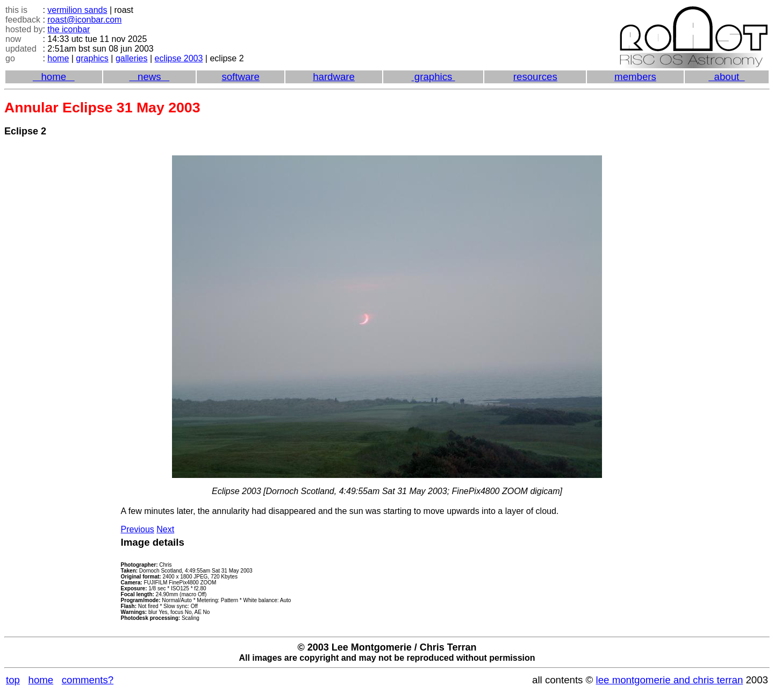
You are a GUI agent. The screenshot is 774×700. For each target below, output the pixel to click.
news (149, 77)
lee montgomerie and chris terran (670, 680)
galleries (132, 58)
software (241, 77)
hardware (334, 77)
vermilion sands (77, 10)
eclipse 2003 (179, 58)
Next (165, 529)
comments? (88, 680)
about (726, 77)
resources (535, 77)
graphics (92, 58)
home (58, 58)
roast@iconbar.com (84, 20)
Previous (138, 529)
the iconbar (69, 29)
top (13, 680)
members (635, 77)
